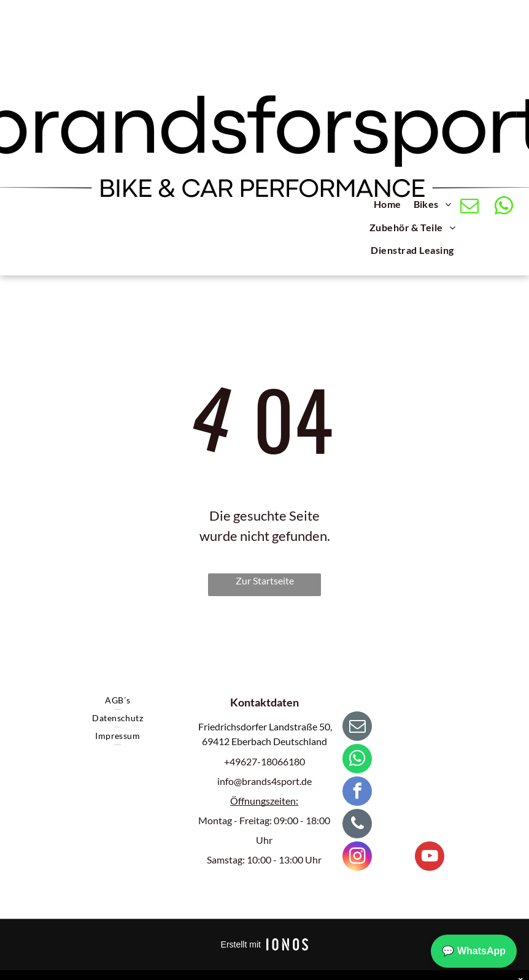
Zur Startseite (265, 580)
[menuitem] (388, 206)
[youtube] (430, 858)
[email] (469, 207)
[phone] (357, 825)
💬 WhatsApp (474, 951)
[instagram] (357, 858)
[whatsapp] (504, 207)
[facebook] (357, 793)
